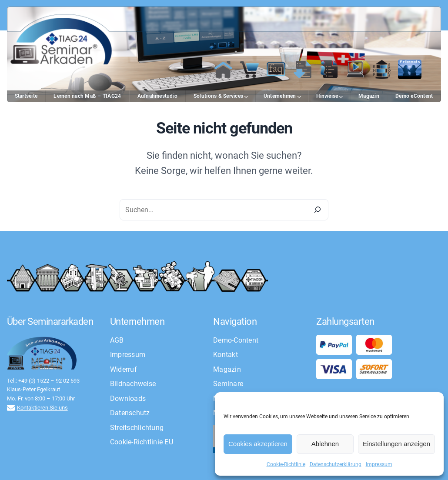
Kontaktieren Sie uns (42, 408)
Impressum (379, 464)
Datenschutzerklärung (336, 464)
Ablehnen (325, 444)
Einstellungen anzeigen (396, 444)
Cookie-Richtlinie (286, 464)
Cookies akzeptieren (258, 444)
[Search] (318, 210)
